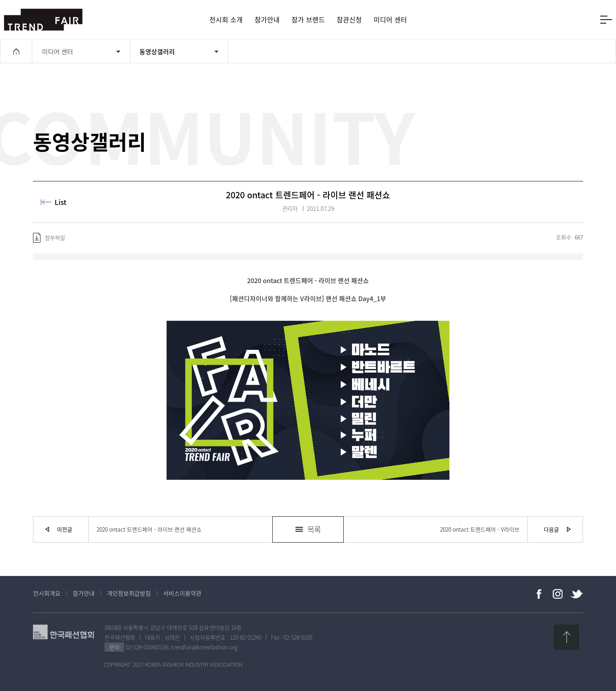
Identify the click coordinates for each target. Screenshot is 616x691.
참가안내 (84, 593)
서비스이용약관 (182, 593)
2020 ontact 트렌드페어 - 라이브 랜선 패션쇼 (149, 529)
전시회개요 (47, 593)
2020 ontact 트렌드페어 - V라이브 (480, 529)
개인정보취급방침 (129, 593)
